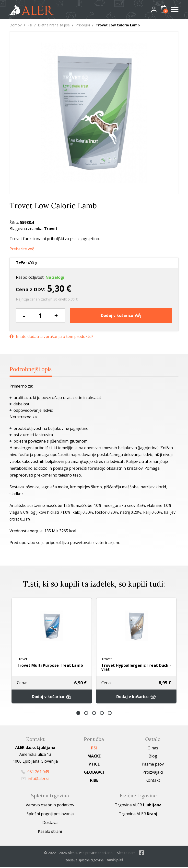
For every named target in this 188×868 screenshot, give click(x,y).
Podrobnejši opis (34, 369)
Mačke (94, 757)
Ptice (94, 765)
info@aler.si (35, 779)
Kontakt (153, 781)
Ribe (94, 781)
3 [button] (94, 714)
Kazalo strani (50, 832)
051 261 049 (35, 773)
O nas (153, 749)
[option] (52, 651)
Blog (153, 757)
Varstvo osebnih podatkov (50, 806)
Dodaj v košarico (121, 315)
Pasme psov (153, 765)
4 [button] (102, 714)
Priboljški (83, 25)
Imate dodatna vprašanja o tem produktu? (51, 336)
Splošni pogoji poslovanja (50, 815)
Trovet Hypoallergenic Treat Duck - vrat (136, 667)
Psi (30, 25)
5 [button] (110, 714)
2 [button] (86, 714)
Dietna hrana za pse (54, 25)
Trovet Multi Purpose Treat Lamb (50, 665)
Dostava (50, 823)
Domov (16, 25)
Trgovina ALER (138, 806)
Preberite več (22, 249)
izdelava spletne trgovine (84, 861)
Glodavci (94, 773)
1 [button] (78, 714)
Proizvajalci (153, 773)
